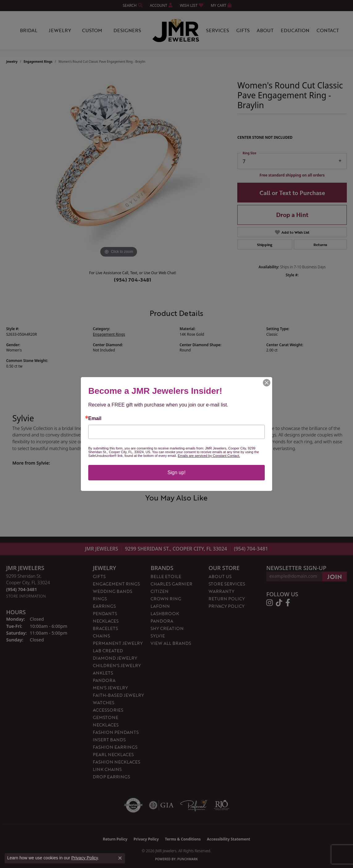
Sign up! (177, 472)
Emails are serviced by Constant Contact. (209, 456)
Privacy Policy (85, 858)
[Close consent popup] (120, 858)
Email (95, 419)
